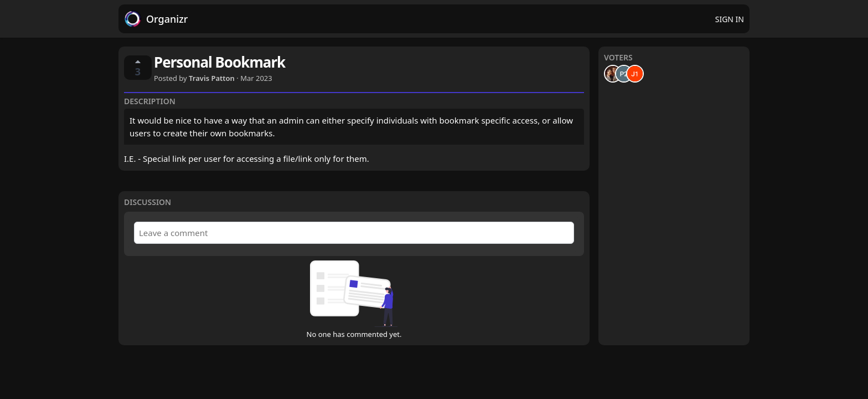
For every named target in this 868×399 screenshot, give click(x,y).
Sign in (730, 19)
